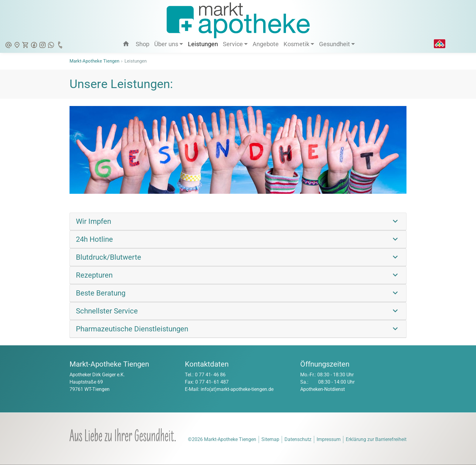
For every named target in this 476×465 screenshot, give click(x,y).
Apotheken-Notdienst (323, 389)
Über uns (166, 44)
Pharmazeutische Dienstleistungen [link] (132, 329)
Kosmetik (296, 44)
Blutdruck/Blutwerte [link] (109, 257)
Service (233, 44)
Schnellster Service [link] (107, 311)
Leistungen (203, 44)
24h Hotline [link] (94, 239)
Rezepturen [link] (94, 275)
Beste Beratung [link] (101, 293)
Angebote (266, 44)
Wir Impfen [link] (93, 221)
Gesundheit (335, 44)
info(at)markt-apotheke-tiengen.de (237, 389)
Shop (143, 44)
